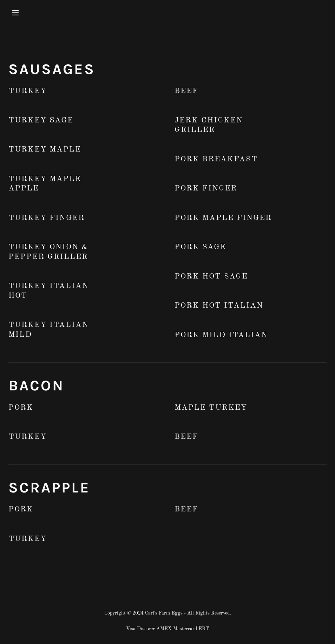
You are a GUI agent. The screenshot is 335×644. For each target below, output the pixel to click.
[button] (45, 13)
